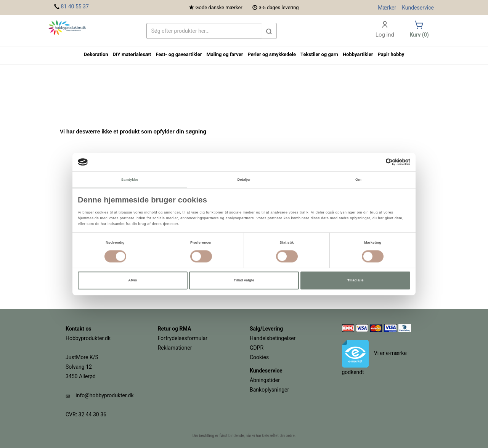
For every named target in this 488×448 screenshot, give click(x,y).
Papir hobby (391, 54)
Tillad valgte (244, 281)
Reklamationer (175, 348)
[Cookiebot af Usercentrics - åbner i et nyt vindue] (377, 162)
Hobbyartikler (358, 54)
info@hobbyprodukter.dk (104, 395)
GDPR (257, 348)
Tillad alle (355, 281)
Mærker (387, 8)
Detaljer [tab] (244, 180)
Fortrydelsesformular (183, 338)
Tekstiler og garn (319, 54)
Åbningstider (265, 380)
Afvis (132, 281)
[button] (269, 31)
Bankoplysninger (269, 390)
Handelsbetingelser (273, 338)
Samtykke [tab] (130, 180)
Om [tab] (358, 180)
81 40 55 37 (75, 6)
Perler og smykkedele (272, 54)
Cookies (259, 357)
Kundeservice (418, 8)
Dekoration (96, 54)
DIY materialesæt (132, 54)
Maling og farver (225, 54)
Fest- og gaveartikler (179, 54)
